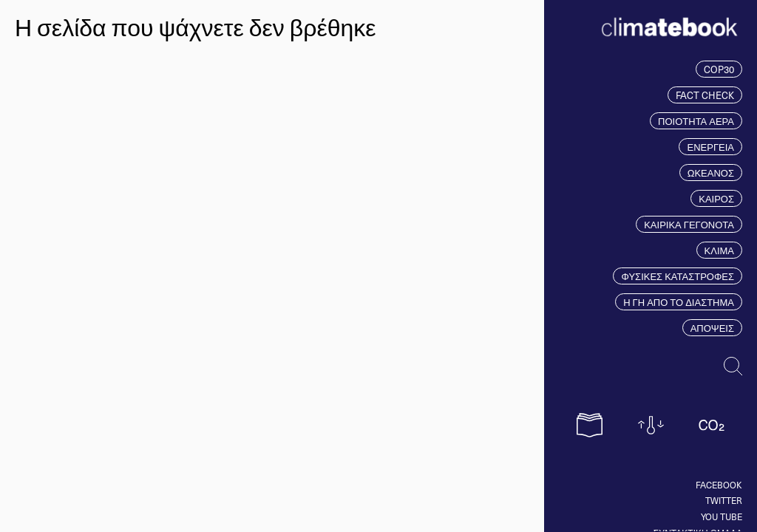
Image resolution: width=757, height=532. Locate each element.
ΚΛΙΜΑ (719, 250)
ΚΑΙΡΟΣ (716, 198)
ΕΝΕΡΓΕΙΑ (710, 147)
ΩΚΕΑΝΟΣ (711, 173)
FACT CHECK (705, 95)
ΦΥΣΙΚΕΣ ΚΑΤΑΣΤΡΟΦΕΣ (678, 276)
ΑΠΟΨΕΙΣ (712, 328)
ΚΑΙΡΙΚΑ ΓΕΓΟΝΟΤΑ (689, 224)
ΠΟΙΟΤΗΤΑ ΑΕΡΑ (696, 121)
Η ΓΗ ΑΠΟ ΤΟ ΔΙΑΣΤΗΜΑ (679, 302)
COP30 (719, 69)
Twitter (724, 500)
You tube (722, 516)
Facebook (719, 485)
